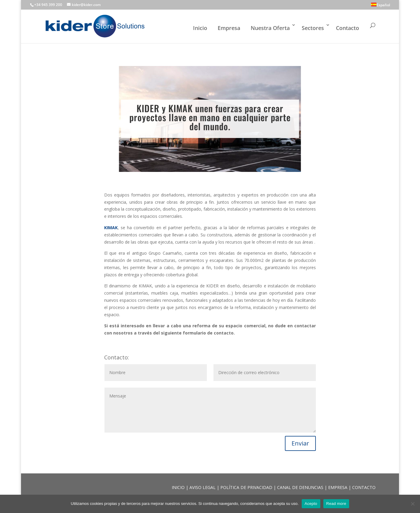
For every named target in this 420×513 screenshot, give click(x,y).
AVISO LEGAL (203, 487)
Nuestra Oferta (270, 28)
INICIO (179, 487)
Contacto (347, 28)
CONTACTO (364, 487)
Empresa (229, 28)
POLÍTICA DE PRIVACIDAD (247, 487)
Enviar (300, 443)
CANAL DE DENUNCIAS (301, 487)
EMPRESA (338, 487)
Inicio (200, 28)
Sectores (313, 28)
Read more (336, 504)
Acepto (311, 504)
